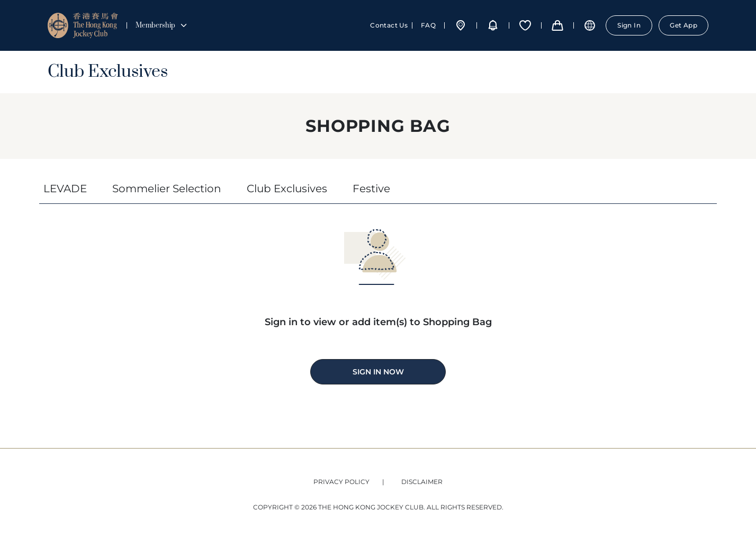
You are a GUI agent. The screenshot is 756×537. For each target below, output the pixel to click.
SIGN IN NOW (378, 372)
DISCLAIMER (422, 482)
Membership (162, 25)
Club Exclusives (108, 72)
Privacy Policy (341, 482)
